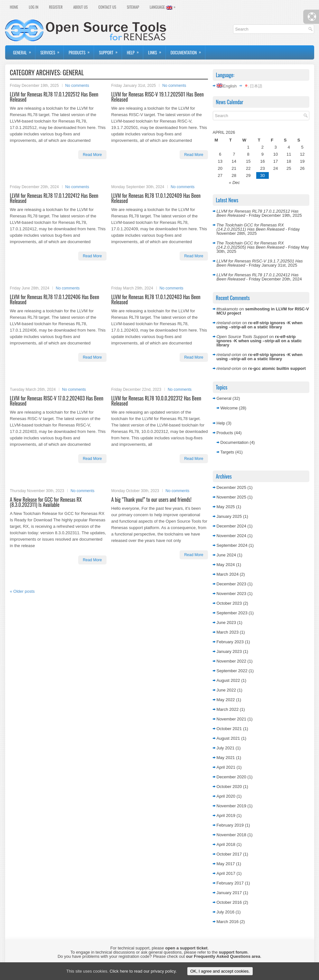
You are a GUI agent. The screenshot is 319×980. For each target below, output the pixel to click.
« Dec (234, 183)
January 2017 (229, 893)
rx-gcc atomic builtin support (277, 368)
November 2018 (232, 835)
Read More (92, 155)
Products (81, 50)
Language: (164, 6)
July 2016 (226, 912)
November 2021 (232, 719)
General (24, 50)
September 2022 (232, 671)
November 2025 (232, 497)
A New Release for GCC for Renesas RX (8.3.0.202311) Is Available (46, 502)
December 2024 (232, 526)
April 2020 (226, 796)
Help (135, 50)
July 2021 (226, 748)
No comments (77, 86)
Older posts (22, 591)
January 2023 (229, 651)
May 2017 (226, 864)
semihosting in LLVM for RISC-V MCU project (263, 311)
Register (56, 7)
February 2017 (230, 883)
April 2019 (226, 815)
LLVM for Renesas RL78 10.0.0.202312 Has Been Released (156, 401)
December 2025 (232, 487)
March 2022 (228, 709)
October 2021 (229, 729)
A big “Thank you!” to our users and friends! (151, 499)
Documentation (188, 50)
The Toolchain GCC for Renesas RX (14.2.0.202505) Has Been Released (251, 245)
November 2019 (232, 806)
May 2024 (226, 565)
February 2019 (230, 825)
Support (110, 50)
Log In (34, 7)
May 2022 (226, 700)
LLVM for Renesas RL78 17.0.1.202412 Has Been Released (54, 198)
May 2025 (226, 507)
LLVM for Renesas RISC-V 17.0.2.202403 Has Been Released (57, 401)
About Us (80, 7)
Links (157, 50)
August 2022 (228, 680)
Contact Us (107, 7)
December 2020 (232, 777)
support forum (233, 952)
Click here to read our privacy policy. (143, 971)
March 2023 (228, 632)
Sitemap (133, 7)
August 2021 (228, 738)
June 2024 (226, 555)
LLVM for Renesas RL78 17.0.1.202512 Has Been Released (54, 97)
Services (52, 50)
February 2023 (230, 642)
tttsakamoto (227, 309)
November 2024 (232, 536)
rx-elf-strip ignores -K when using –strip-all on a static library (260, 325)
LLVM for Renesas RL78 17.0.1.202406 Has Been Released (55, 299)
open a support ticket (186, 948)
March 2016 (228, 922)
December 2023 (232, 584)
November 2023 (232, 594)
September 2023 (232, 613)
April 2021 (226, 767)
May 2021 (226, 758)
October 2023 (229, 603)
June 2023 (226, 623)
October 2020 (229, 787)
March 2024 (228, 574)
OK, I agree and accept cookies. (220, 971)
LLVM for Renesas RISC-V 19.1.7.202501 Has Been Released (158, 97)
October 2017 (229, 854)
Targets (227, 452)
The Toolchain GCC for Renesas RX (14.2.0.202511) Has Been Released (251, 227)
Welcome (229, 408)
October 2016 (229, 902)
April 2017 (226, 873)
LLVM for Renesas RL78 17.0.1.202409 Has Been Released (156, 198)
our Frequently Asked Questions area (223, 956)
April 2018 (226, 844)
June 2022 (226, 690)
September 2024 (232, 545)
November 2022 (232, 661)
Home (14, 7)
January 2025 (229, 516)
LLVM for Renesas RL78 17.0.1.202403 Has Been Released (156, 299)
